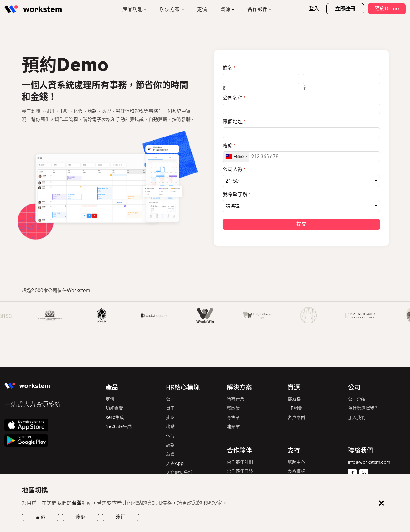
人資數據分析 (179, 473)
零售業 (233, 418)
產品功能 (132, 9)
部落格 (294, 400)
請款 (170, 446)
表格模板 (296, 472)
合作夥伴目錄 (240, 472)
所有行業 (236, 400)
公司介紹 (357, 400)
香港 (40, 517)
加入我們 (357, 418)
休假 (170, 437)
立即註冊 (345, 9)
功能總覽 (114, 409)
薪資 (170, 455)
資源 (225, 9)
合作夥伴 (257, 9)
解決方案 (170, 9)
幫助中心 (296, 463)
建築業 (233, 427)
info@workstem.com (369, 463)
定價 (202, 9)
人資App (175, 464)
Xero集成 (115, 418)
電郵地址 (234, 122)
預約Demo (387, 9)
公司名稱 (234, 98)
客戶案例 (296, 418)
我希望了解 (236, 195)
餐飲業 (233, 409)
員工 (170, 409)
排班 (170, 418)
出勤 (170, 427)
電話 (229, 146)
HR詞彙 (295, 409)
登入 (314, 9)
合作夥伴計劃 (240, 463)
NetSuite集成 (119, 427)
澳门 (121, 517)
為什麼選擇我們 (363, 409)
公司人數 (234, 169)
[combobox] (236, 157)
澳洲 (80, 517)
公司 (170, 400)
